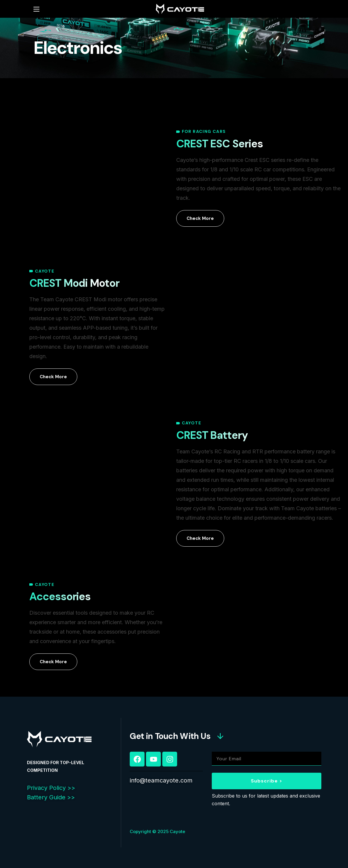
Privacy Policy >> (51, 788)
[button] (200, 218)
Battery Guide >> (51, 797)
